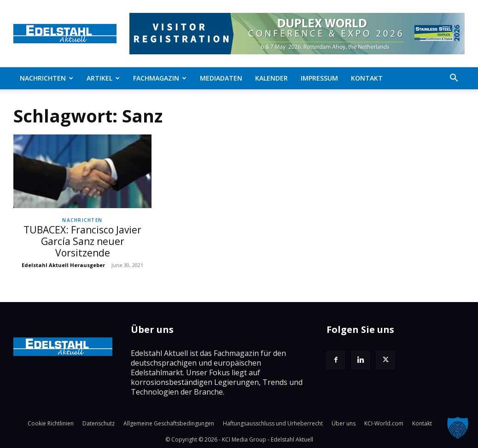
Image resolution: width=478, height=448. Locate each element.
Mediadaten (221, 78)
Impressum (319, 78)
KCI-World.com (384, 423)
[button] (454, 79)
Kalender (271, 78)
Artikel (103, 78)
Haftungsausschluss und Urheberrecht (273, 423)
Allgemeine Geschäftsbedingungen (169, 423)
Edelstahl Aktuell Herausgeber (63, 265)
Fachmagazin (160, 78)
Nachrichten (47, 78)
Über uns (344, 423)
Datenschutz (99, 423)
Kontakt (367, 78)
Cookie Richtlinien (51, 423)
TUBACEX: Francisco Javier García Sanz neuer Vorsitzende (82, 241)
